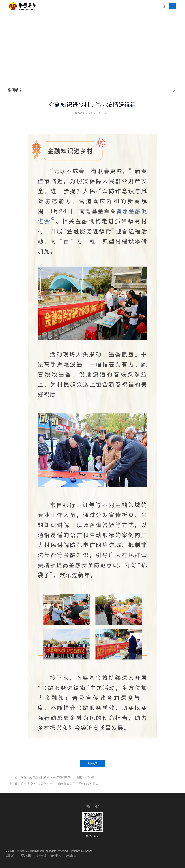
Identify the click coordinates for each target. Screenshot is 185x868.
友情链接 (71, 856)
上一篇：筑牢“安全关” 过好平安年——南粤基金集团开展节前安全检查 (54, 784)
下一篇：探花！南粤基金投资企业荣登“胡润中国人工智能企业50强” (52, 777)
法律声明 (41, 856)
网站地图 (26, 856)
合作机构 (56, 856)
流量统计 (11, 856)
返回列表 (92, 763)
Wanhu (89, 851)
